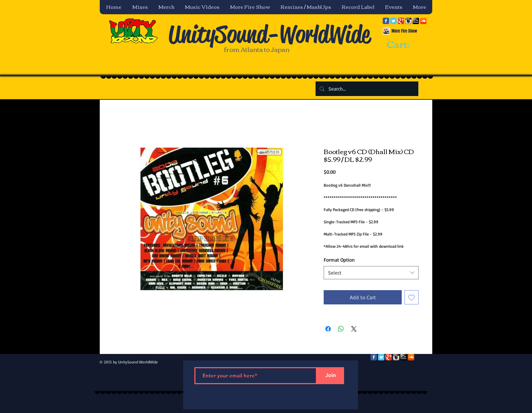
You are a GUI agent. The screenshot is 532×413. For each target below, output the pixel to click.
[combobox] (371, 273)
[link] (404, 45)
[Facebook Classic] (386, 21)
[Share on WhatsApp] (341, 329)
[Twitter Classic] (393, 21)
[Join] (330, 376)
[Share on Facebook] (328, 329)
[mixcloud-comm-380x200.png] (416, 21)
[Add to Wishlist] (412, 297)
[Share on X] (354, 329)
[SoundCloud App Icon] (423, 21)
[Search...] (366, 89)
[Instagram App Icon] (408, 21)
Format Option (339, 260)
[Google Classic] (401, 21)
